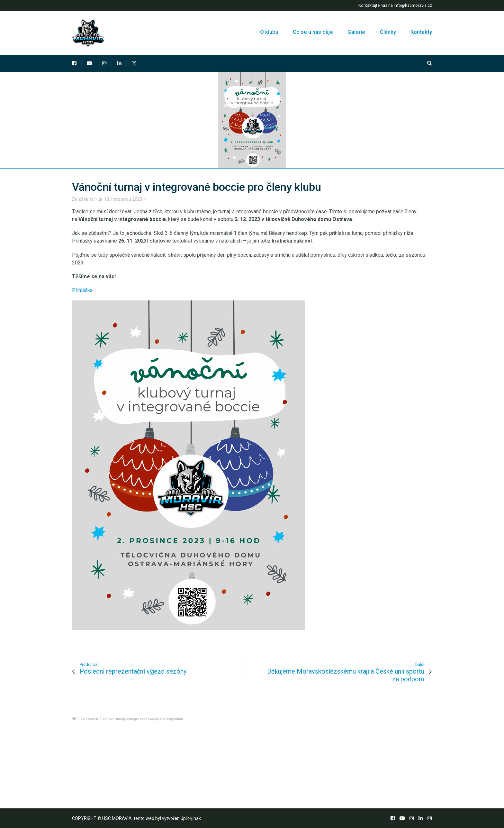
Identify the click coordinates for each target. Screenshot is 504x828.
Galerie (356, 32)
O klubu (270, 32)
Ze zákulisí (89, 719)
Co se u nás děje (313, 32)
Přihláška (82, 290)
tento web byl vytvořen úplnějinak (167, 818)
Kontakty (421, 32)
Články (388, 32)
